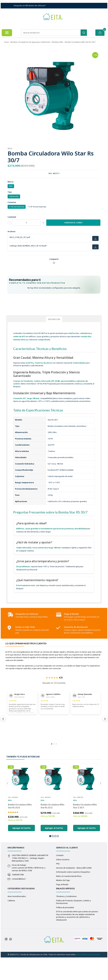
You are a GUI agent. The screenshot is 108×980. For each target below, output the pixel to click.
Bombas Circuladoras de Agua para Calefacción (31, 42)
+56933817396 (18, 898)
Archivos (12, 231)
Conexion (12, 202)
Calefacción (14, 196)
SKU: (50, 173)
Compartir (54, 259)
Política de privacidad (65, 931)
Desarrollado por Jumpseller (88, 978)
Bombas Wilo (58, 42)
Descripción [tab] (54, 343)
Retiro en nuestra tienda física (69, 900)
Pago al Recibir (62, 908)
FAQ (58, 887)
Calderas (11, 924)
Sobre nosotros (63, 883)
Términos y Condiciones (66, 920)
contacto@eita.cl (19, 902)
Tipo (10, 192)
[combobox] (54, 33)
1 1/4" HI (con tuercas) (37, 207)
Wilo (11, 186)
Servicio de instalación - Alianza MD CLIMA (74, 891)
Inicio (7, 42)
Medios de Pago (63, 904)
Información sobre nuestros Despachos (73, 896)
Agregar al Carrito (21, 852)
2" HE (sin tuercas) (17, 207)
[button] (50, 860)
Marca (10, 182)
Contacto (60, 879)
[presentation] (8, 807)
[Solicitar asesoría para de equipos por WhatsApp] (54, 316)
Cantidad (12, 217)
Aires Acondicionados (17, 920)
